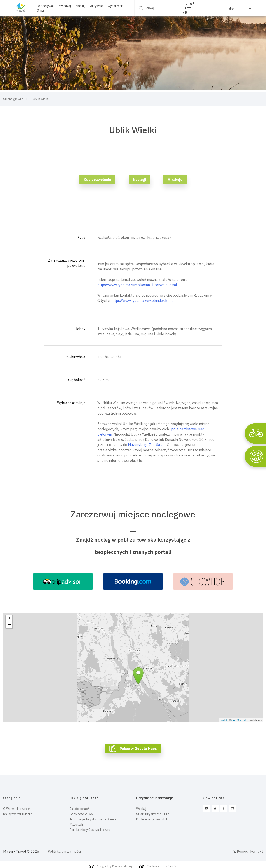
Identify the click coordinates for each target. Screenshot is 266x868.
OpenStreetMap (240, 720)
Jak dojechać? (79, 809)
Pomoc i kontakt (248, 851)
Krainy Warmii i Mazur (17, 814)
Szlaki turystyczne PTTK (153, 814)
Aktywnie (95, 6)
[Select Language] (237, 9)
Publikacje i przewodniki (152, 819)
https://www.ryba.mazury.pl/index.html (142, 301)
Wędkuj (141, 809)
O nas (39, 10)
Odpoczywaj (44, 6)
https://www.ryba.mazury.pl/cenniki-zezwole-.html (137, 285)
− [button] (9, 625)
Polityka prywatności (64, 851)
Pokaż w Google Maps (138, 749)
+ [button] (9, 619)
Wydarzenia (114, 6)
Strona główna (13, 99)
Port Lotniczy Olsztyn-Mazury (90, 830)
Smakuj (79, 6)
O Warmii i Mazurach (17, 809)
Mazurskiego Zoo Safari (147, 445)
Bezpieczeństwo (81, 814)
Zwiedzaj (63, 6)
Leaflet (223, 720)
